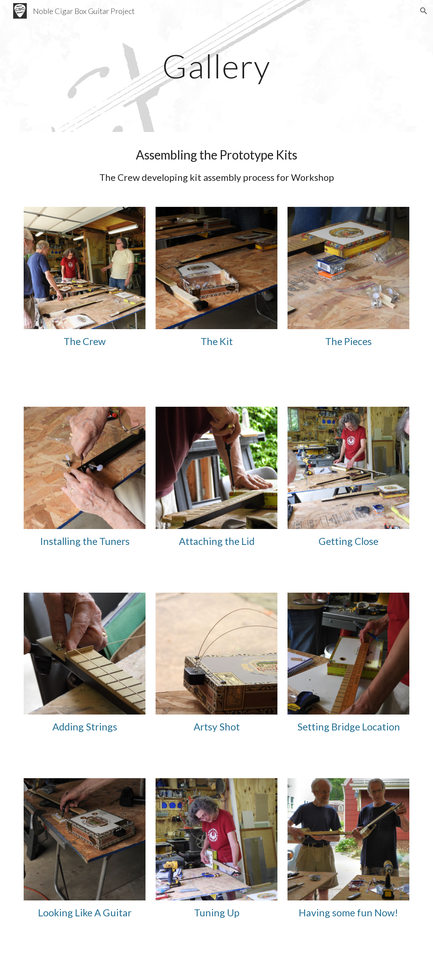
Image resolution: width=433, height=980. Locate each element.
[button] (424, 11)
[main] (217, 66)
